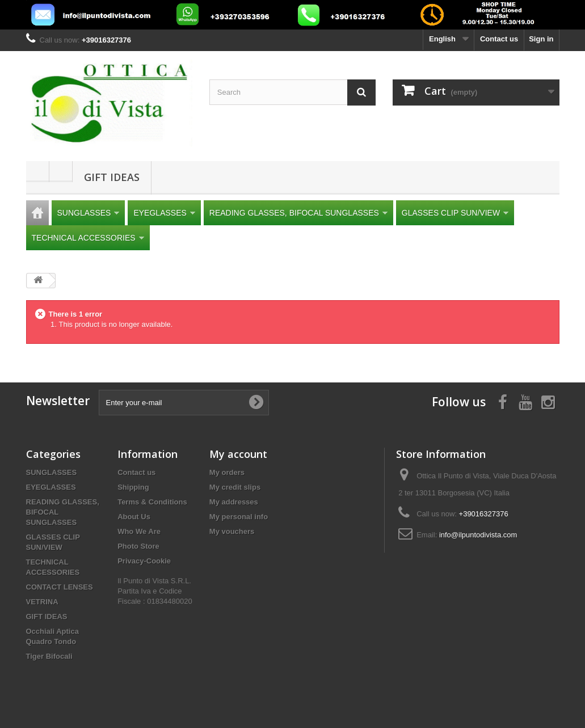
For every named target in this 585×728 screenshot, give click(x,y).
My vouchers (232, 531)
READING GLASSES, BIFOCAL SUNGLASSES (298, 213)
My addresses (234, 502)
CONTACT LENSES (60, 587)
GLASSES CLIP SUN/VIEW (455, 213)
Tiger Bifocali (49, 656)
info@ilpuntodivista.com (478, 535)
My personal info (239, 517)
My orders (227, 472)
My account (238, 454)
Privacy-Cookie (144, 561)
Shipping (133, 487)
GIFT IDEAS (112, 177)
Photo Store (138, 546)
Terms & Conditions (152, 502)
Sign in (541, 39)
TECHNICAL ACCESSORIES (88, 238)
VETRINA (42, 602)
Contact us (499, 39)
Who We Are (139, 531)
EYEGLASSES (164, 213)
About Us (134, 517)
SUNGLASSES (89, 213)
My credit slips (235, 487)
